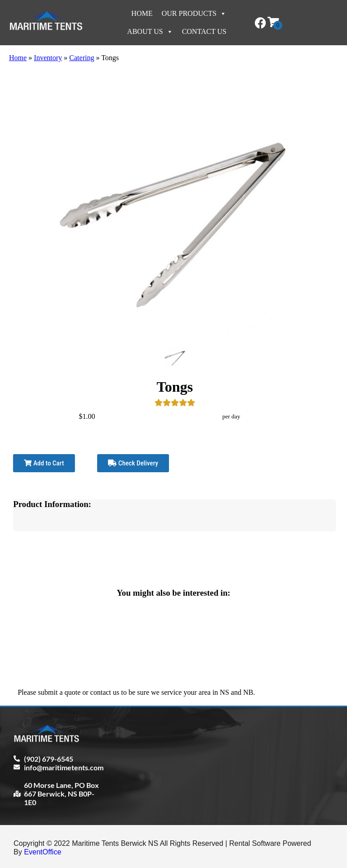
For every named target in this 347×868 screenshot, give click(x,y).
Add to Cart (44, 463)
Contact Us (204, 31)
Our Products (194, 13)
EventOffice (42, 852)
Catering (82, 58)
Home (142, 13)
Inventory (48, 58)
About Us (150, 31)
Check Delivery (133, 463)
